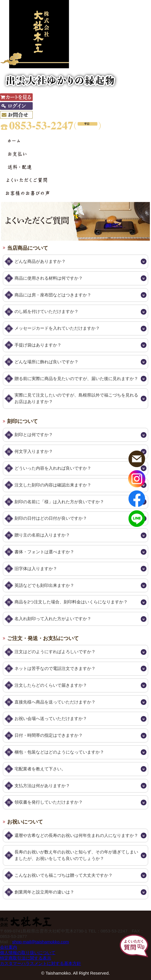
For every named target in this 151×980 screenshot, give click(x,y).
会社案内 (9, 947)
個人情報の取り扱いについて (28, 953)
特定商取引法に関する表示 (26, 958)
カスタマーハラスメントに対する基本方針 (41, 963)
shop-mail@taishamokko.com (41, 942)
